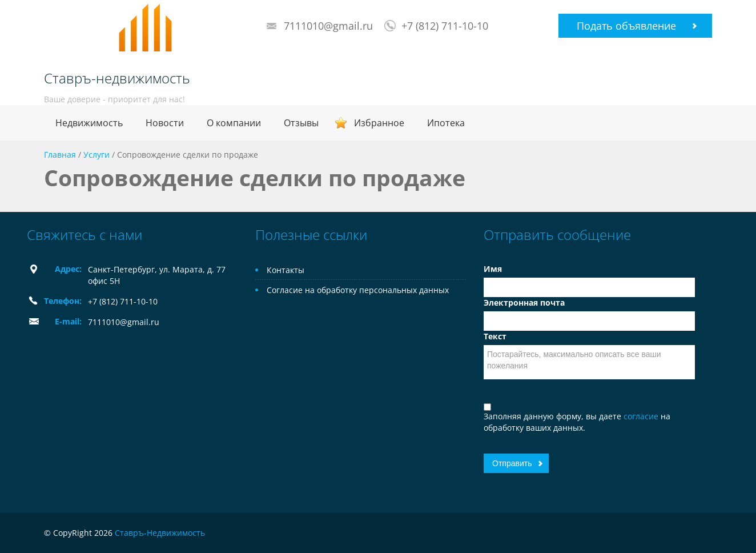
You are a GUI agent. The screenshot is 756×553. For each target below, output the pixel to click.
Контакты (285, 270)
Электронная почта (524, 302)
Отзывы (301, 123)
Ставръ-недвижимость (117, 78)
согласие (642, 416)
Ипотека (446, 123)
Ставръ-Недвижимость (160, 533)
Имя (493, 269)
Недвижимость (89, 123)
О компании (234, 123)
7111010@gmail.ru (328, 26)
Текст (495, 336)
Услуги (96, 155)
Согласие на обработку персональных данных (358, 290)
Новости (165, 123)
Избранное (379, 123)
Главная (60, 155)
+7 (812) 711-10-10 (445, 26)
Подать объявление (626, 26)
